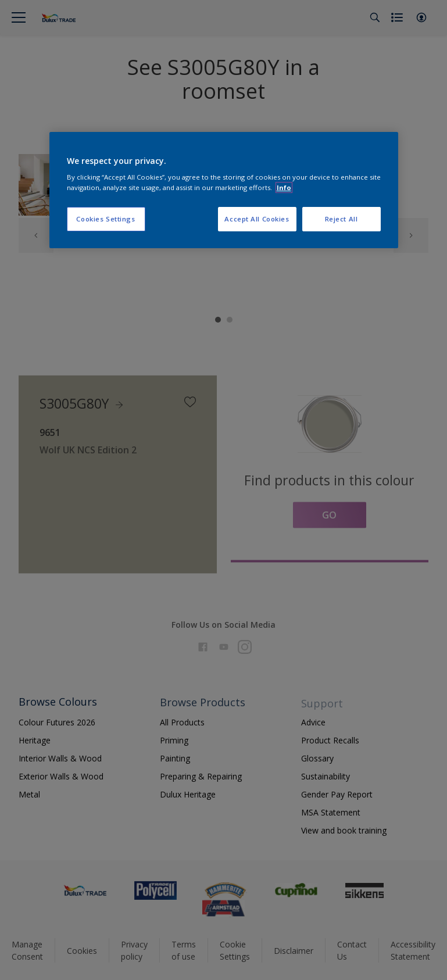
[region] (224, 190)
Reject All (341, 219)
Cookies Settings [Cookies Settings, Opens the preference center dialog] (106, 219)
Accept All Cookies (257, 219)
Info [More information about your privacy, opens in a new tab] (284, 187)
